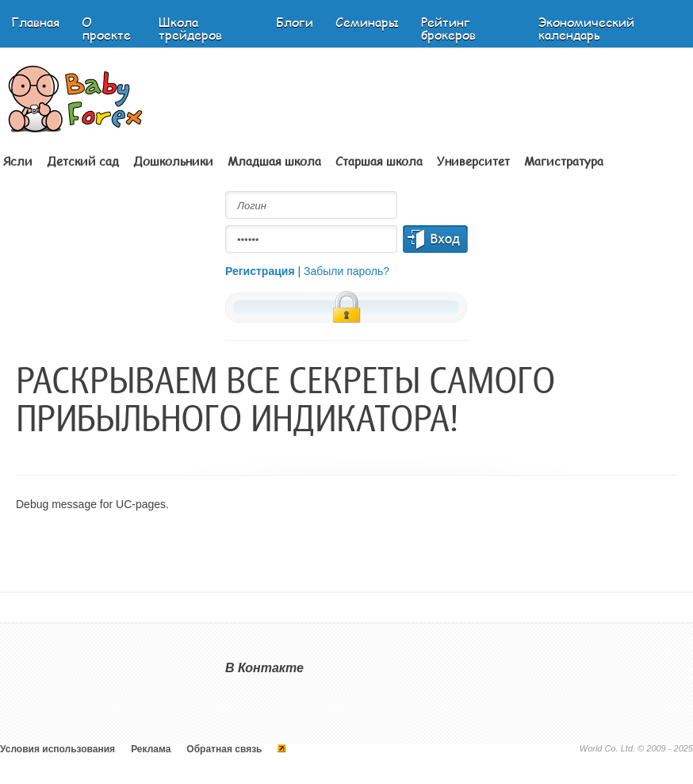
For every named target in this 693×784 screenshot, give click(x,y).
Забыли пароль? (346, 271)
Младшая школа (274, 161)
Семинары (367, 22)
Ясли (18, 161)
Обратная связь (224, 749)
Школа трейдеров (190, 28)
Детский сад (83, 161)
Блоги (295, 22)
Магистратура (564, 161)
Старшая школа (379, 161)
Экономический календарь (586, 28)
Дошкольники (173, 161)
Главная (35, 22)
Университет (473, 161)
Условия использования (57, 749)
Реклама (151, 749)
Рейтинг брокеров (448, 28)
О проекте (106, 28)
